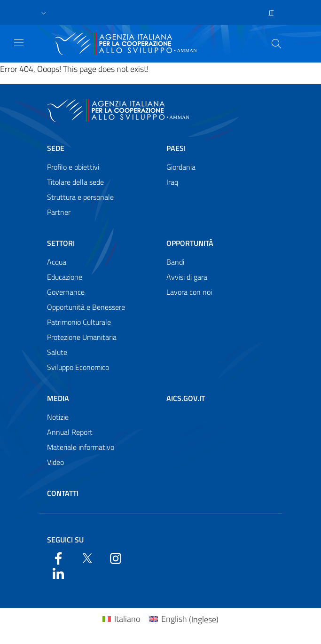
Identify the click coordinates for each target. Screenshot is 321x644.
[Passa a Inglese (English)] (184, 619)
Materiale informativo (81, 447)
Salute (57, 352)
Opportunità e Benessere (86, 307)
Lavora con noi (189, 292)
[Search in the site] (276, 44)
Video (55, 462)
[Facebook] (58, 558)
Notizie (58, 417)
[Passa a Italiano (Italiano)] (121, 619)
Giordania (181, 167)
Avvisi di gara (187, 277)
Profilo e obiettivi (73, 167)
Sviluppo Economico (78, 367)
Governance (66, 292)
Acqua (57, 262)
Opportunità (190, 243)
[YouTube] (116, 558)
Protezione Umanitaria (82, 337)
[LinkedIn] (58, 573)
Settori (61, 243)
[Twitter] (87, 558)
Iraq (172, 182)
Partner (59, 212)
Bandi (175, 262)
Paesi (176, 148)
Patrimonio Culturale (79, 322)
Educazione (65, 277)
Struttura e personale (80, 197)
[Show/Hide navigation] (19, 43)
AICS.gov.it (186, 398)
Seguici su (65, 540)
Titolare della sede (75, 182)
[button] (44, 13)
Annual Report (70, 432)
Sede (56, 148)
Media (58, 398)
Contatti (63, 493)
